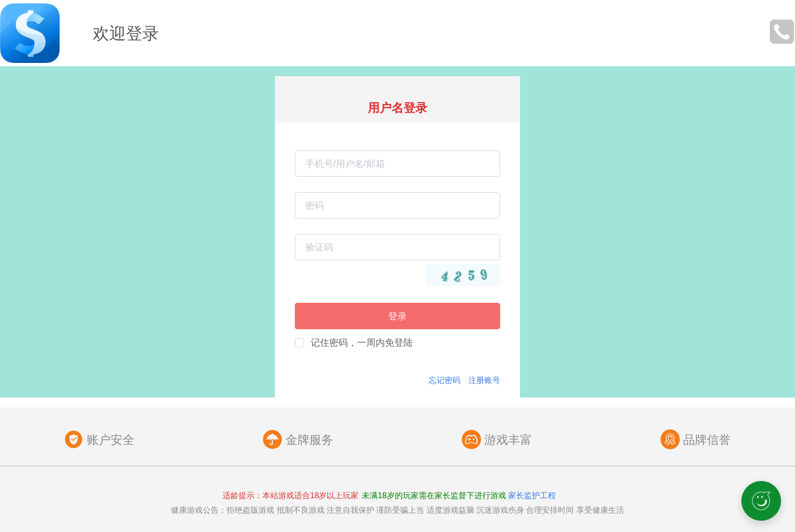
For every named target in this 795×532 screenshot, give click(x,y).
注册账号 (484, 380)
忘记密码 (445, 380)
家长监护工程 (532, 496)
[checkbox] (354, 343)
